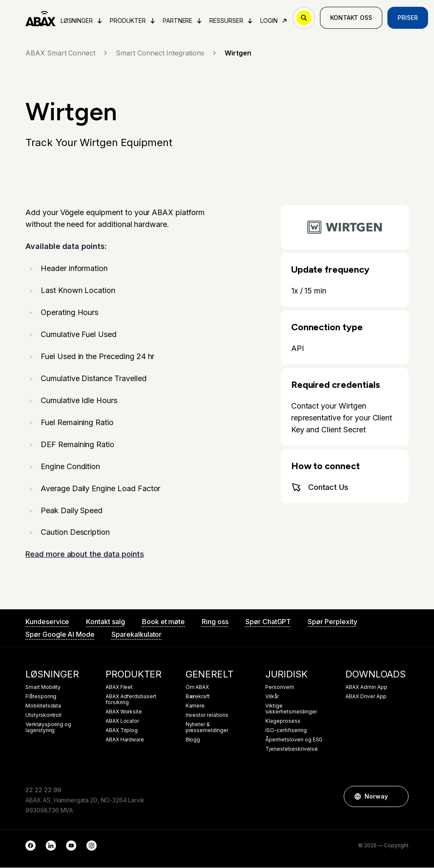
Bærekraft (198, 697)
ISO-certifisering (286, 731)
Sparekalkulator (136, 635)
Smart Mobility (43, 688)
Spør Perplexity (332, 622)
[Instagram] (92, 846)
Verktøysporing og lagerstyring (48, 728)
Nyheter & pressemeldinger (207, 728)
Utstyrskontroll (43, 716)
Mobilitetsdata (43, 706)
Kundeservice (47, 622)
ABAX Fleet (119, 688)
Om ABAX (198, 688)
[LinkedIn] (51, 846)
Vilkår (272, 697)
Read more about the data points (85, 554)
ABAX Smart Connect (67, 53)
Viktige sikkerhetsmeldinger (291, 709)
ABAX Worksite (124, 712)
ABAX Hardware (125, 740)
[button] (398, 797)
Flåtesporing (41, 697)
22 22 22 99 (43, 790)
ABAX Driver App (366, 697)
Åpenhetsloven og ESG (294, 740)
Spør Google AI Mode (60, 635)
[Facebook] (31, 846)
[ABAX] (40, 18)
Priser (408, 18)
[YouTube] (71, 846)
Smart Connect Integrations (167, 53)
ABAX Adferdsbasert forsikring (131, 700)
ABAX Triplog (122, 731)
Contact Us (320, 488)
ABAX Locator (122, 721)
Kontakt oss (351, 18)
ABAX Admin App (366, 688)
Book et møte (163, 622)
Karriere (195, 706)
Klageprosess (283, 721)
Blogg (193, 740)
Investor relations (207, 716)
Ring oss (215, 622)
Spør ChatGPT (268, 622)
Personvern (280, 688)
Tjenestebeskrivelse (291, 749)
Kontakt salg (105, 622)
